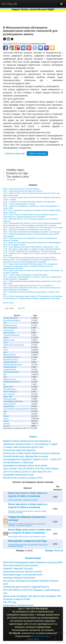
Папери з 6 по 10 (54, 551)
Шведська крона (9, 379)
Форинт (6, 338)
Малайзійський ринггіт (12, 357)
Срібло (6, 421)
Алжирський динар (10, 318)
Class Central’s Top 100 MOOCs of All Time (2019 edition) (31, 469)
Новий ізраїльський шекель (14, 345)
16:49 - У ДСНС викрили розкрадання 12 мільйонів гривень (26, 275)
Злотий (6, 416)
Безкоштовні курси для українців (19, 450)
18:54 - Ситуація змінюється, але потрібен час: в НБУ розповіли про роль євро (33, 227)
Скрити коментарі (37, 153)
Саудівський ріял (10, 369)
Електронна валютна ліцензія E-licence (23, 572)
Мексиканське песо (11, 360)
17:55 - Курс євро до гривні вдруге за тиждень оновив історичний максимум (32, 249)
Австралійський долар (12, 320)
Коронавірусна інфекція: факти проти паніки (25, 466)
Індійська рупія (9, 340)
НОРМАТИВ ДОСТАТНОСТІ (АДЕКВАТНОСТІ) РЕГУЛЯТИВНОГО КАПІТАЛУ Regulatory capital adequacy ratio (32, 590)
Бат (5, 384)
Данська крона (9, 333)
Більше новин (8, 303)
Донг (5, 374)
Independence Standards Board (18, 605)
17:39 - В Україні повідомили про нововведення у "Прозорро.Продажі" (30, 251)
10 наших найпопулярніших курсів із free (23, 447)
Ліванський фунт (10, 355)
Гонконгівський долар (11, 335)
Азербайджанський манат (13, 401)
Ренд (5, 377)
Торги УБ (21, 308)
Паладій (6, 426)
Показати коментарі (15, 153)
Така (5, 323)
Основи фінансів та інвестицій (18, 462)
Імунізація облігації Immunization (19, 578)
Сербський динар (10, 399)
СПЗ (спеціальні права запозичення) (17, 409)
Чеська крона (8, 330)
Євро (5, 411)
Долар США (8, 396)
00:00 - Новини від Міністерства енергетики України (23, 191)
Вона (5, 352)
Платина (6, 423)
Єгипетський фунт (10, 392)
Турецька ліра (9, 406)
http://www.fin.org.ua (41, 636)
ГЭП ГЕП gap (10, 602)
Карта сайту (33, 639)
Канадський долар (10, 325)
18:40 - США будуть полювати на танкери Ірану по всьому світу (27, 230)
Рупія (5, 342)
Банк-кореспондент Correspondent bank (23, 575)
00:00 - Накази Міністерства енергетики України (21, 189)
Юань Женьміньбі (10, 328)
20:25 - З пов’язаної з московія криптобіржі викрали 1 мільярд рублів (29, 202)
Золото (6, 419)
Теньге (6, 350)
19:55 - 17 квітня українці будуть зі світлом (19, 204)
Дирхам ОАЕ (8, 387)
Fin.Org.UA (9, 4)
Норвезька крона (10, 367)
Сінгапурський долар (11, 372)
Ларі (5, 414)
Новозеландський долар (12, 365)
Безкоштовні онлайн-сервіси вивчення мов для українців (31, 453)
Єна (5, 347)
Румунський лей (9, 404)
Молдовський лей (10, 362)
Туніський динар (9, 389)
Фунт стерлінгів (9, 394)
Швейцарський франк (11, 382)
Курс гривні (9, 308)
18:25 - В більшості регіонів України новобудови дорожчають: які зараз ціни (32, 232)
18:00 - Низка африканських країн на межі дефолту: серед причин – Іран (31, 247)
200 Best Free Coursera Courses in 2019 (23, 478)
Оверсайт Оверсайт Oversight (18, 568)
